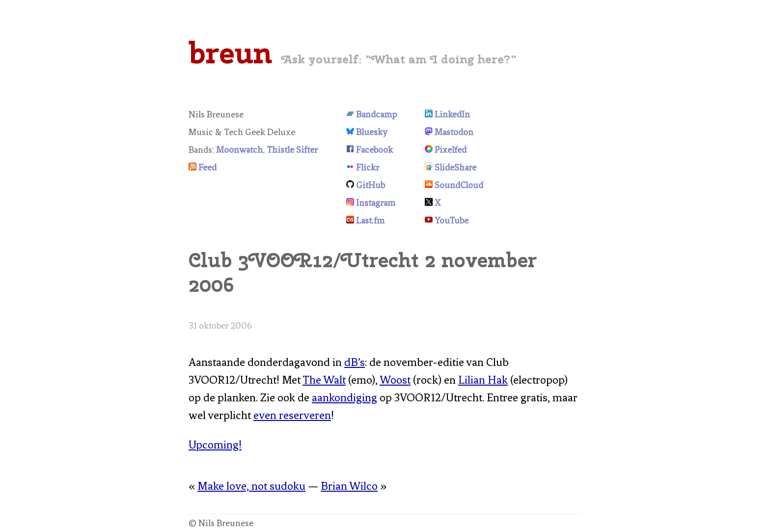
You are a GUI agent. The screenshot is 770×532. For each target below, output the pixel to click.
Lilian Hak (483, 380)
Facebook (374, 150)
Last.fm (370, 221)
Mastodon (454, 132)
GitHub (371, 185)
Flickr (368, 168)
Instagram (376, 203)
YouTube (452, 221)
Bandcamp (376, 114)
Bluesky (372, 132)
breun (230, 53)
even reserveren (292, 415)
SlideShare (455, 168)
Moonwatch (239, 150)
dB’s (355, 362)
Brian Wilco (349, 486)
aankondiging (344, 398)
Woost (395, 380)
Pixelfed (451, 150)
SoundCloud (459, 185)
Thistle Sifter (292, 150)
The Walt (324, 380)
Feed (207, 168)
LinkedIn (452, 114)
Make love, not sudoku (251, 486)
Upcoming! (215, 445)
